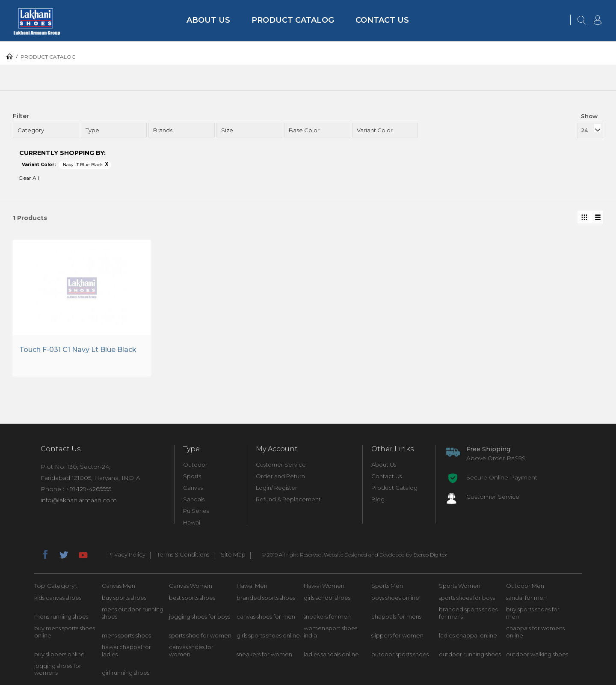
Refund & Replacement (288, 499)
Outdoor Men (525, 586)
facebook (45, 554)
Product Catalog (293, 20)
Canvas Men (118, 586)
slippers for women (397, 635)
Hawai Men (252, 586)
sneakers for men (327, 616)
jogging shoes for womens (58, 669)
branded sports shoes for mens (468, 613)
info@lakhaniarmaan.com (79, 500)
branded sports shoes (266, 598)
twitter (64, 554)
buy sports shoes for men (533, 613)
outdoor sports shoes (400, 654)
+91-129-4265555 (89, 489)
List (597, 217)
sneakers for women (264, 654)
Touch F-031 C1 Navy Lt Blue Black (78, 350)
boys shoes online (395, 598)
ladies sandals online (331, 654)
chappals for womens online (535, 632)
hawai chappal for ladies (126, 651)
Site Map (233, 555)
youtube (83, 554)
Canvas (193, 488)
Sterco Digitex (430, 555)
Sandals (194, 499)
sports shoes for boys (467, 598)
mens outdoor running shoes (133, 613)
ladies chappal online (468, 635)
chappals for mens (396, 616)
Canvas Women (191, 586)
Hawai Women (324, 586)
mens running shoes (61, 616)
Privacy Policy (126, 555)
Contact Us (382, 20)
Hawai (192, 522)
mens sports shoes (126, 635)
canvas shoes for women (191, 651)
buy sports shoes (124, 598)
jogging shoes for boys (200, 616)
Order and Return (280, 476)
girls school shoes (327, 598)
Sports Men (387, 586)
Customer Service (281, 465)
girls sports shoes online (268, 635)
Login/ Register (277, 488)
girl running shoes (126, 673)
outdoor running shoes (470, 654)
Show (589, 116)
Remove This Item (107, 164)
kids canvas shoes (58, 598)
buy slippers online (59, 654)
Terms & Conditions (183, 555)
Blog (378, 499)
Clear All (29, 178)
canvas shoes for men (266, 616)
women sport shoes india (330, 632)
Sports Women (460, 586)
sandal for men (526, 598)
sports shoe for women (200, 635)
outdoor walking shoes (537, 654)
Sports (192, 476)
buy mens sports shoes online (65, 632)
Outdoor (195, 465)
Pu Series (196, 511)
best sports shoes (192, 598)
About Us (208, 20)
